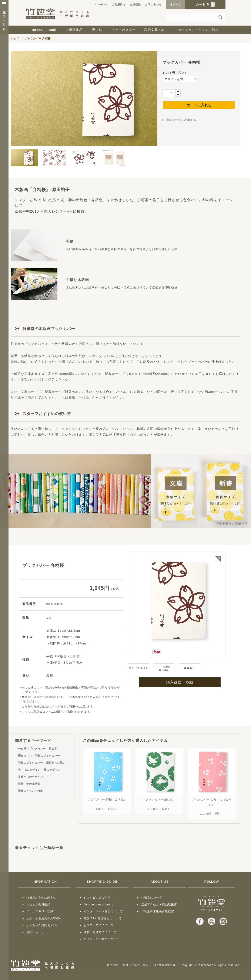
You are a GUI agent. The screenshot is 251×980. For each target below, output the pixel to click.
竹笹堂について (152, 897)
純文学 (53, 749)
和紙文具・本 (154, 30)
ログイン (175, 4)
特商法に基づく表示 (136, 965)
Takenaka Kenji (44, 30)
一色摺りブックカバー (32, 749)
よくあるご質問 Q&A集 (42, 925)
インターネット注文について (103, 911)
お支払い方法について (99, 925)
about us (101, 4)
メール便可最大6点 (164, 669)
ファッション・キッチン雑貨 (197, 30)
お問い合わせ (153, 4)
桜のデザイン (52, 770)
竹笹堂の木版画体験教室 (158, 911)
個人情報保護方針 (164, 965)
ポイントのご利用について (102, 939)
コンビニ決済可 (138, 668)
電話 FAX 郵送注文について (103, 918)
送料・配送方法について (100, 932)
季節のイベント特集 (31, 791)
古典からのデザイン (31, 777)
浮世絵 (97, 30)
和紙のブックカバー (48, 756)
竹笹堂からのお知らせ (41, 897)
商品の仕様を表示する (181, 120)
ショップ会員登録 (38, 904)
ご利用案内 (119, 4)
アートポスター (124, 30)
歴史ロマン (25, 756)
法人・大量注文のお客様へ (44, 918)
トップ (15, 39)
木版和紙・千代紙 (75, 397)
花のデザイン (32, 770)
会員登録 (135, 4)
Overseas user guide (99, 904)
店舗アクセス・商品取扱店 (159, 904)
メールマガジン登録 (40, 911)
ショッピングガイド (97, 897)
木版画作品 (74, 30)
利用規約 (112, 965)
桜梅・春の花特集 (29, 784)
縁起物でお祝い (56, 763)
